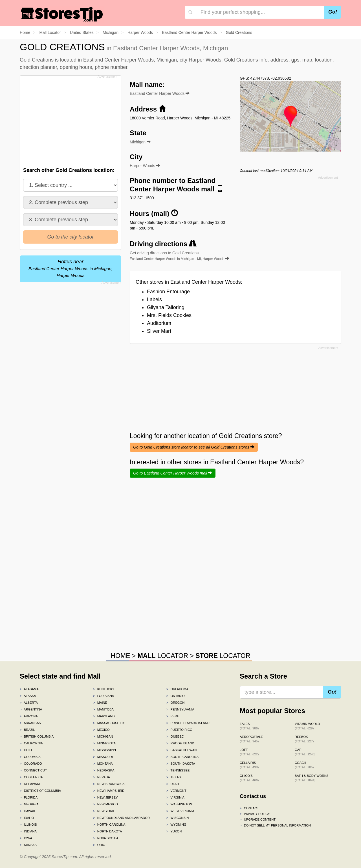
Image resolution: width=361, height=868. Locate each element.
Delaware (31, 784)
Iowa (26, 838)
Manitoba (103, 709)
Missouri (103, 757)
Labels (154, 299)
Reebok (304, 739)
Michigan (103, 736)
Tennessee (178, 770)
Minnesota (104, 743)
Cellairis (249, 765)
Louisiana (104, 696)
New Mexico (105, 804)
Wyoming (176, 825)
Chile (27, 750)
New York (104, 811)
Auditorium (159, 323)
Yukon (174, 831)
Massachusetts (109, 723)
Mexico (101, 730)
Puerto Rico (179, 730)
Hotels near (71, 268)
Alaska (28, 696)
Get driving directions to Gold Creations (180, 256)
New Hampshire (109, 791)
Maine (100, 703)
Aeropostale (251, 739)
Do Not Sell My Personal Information (275, 825)
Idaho (27, 818)
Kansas (28, 845)
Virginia (175, 797)
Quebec (175, 736)
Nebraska (104, 770)
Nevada (102, 777)
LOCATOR (163, 656)
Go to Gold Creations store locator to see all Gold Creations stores (194, 447)
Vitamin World (307, 726)
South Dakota (181, 764)
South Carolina (182, 757)
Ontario (176, 696)
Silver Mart (159, 331)
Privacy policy (255, 814)
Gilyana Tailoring (166, 307)
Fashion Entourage (168, 292)
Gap (305, 752)
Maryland (104, 716)
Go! (333, 12)
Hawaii (27, 811)
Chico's (249, 778)
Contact (249, 808)
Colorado (31, 764)
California (31, 743)
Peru (173, 716)
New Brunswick (109, 784)
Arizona (29, 716)
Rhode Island (180, 743)
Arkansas (30, 723)
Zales (249, 726)
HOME (120, 656)
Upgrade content (258, 819)
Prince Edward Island (188, 723)
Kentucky (104, 689)
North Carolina (109, 825)
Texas (174, 777)
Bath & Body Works (312, 778)
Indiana (28, 831)
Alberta (29, 703)
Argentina (31, 709)
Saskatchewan (181, 750)
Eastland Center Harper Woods (160, 93)
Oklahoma (177, 689)
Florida (29, 797)
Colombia (30, 757)
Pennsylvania (180, 709)
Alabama (29, 689)
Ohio (99, 845)
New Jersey (105, 797)
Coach (304, 765)
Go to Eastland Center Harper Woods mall (173, 473)
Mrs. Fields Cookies (169, 315)
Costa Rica (31, 777)
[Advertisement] (70, 120)
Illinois (28, 825)
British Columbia (37, 736)
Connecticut (33, 770)
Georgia (29, 804)
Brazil (27, 730)
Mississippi (104, 750)
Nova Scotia (106, 838)
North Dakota (108, 831)
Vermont (176, 791)
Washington (179, 804)
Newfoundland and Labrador (121, 818)
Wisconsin (178, 818)
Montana (103, 764)
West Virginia (180, 811)
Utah (173, 784)
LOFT (249, 752)
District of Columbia (40, 791)
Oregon (175, 703)
